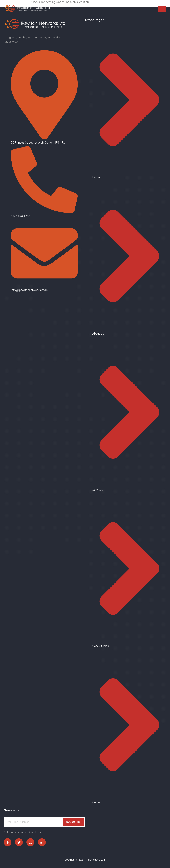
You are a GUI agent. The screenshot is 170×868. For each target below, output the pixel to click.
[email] (44, 822)
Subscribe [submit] (73, 822)
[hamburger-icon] (162, 9)
